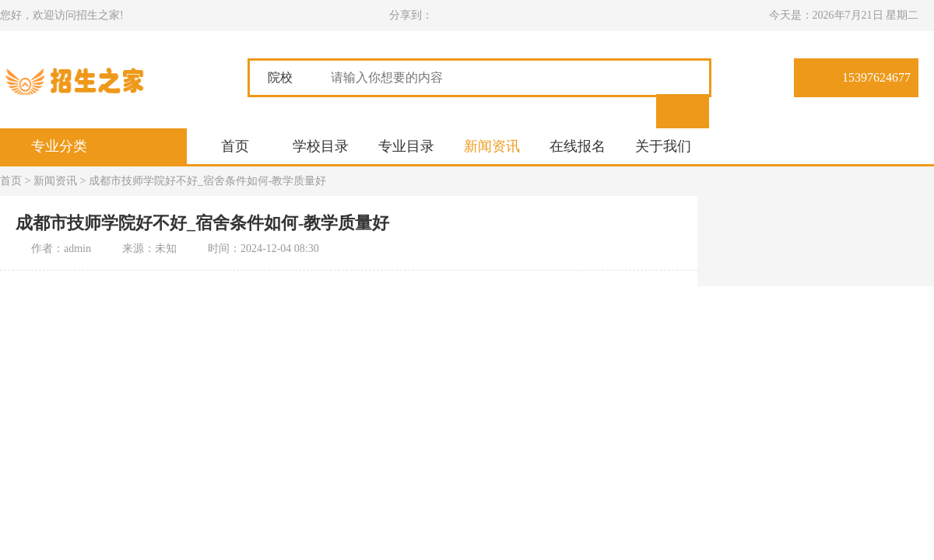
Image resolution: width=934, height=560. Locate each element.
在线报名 (578, 146)
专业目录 (406, 146)
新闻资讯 (492, 146)
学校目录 (321, 146)
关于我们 (663, 146)
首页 (235, 146)
